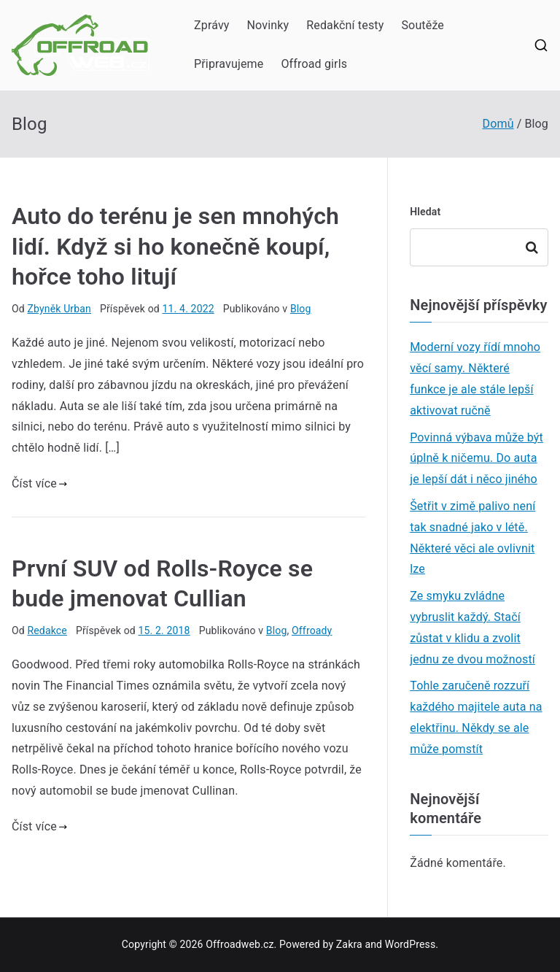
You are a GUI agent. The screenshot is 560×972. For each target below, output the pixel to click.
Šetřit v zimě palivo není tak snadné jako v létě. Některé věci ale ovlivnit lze (472, 537)
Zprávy (212, 25)
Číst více (39, 483)
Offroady (312, 630)
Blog (301, 309)
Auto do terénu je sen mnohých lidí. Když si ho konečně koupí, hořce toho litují (175, 246)
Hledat (425, 212)
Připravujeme (229, 64)
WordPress (410, 944)
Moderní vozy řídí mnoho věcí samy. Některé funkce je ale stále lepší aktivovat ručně (475, 378)
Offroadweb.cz (240, 944)
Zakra (349, 944)
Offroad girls (314, 64)
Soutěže (423, 25)
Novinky (268, 25)
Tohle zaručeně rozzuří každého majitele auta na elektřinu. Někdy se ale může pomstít (476, 717)
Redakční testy (345, 25)
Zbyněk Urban (59, 309)
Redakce (47, 630)
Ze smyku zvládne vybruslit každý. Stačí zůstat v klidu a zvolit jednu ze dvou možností (472, 627)
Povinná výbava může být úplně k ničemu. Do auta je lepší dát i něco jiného (477, 459)
